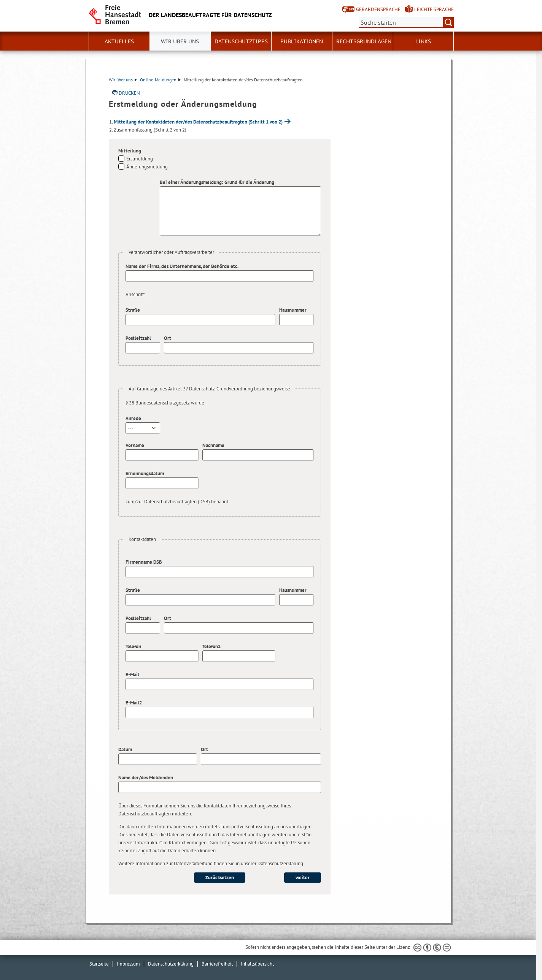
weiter (303, 878)
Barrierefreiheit (217, 964)
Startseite (99, 964)
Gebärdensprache (378, 9)
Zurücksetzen (220, 878)
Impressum (128, 964)
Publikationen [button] (302, 41)
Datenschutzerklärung (171, 964)
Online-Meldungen (160, 80)
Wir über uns (123, 80)
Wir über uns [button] (180, 41)
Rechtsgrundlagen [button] (364, 41)
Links (423, 41)
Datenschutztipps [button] (241, 41)
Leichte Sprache (434, 9)
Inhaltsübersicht (257, 964)
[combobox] (143, 428)
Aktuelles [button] (119, 41)
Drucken (129, 93)
